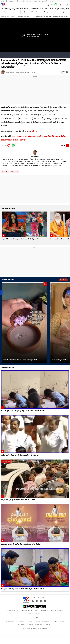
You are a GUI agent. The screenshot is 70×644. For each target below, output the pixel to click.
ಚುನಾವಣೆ (30, 12)
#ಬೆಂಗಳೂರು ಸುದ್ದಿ (40, 12)
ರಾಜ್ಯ (13, 9)
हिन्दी (7, 1)
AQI (52, 5)
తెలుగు (12, 1)
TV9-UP (51, 1)
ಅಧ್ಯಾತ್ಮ (57, 9)
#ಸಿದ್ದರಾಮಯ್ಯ (7, 12)
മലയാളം (41, 1)
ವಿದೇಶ (46, 9)
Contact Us (10, 611)
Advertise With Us (27, 611)
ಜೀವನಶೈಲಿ (54, 12)
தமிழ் (36, 1)
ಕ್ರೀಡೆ (48, 12)
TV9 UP (31, 625)
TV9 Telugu (28, 621)
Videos (13, 16)
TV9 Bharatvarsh (10, 621)
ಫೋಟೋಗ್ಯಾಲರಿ (34, 9)
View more (64, 280)
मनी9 (46, 1)
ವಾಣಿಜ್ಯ (62, 9)
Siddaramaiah (15, 172)
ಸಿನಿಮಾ (26, 9)
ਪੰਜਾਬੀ (31, 1)
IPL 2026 (20, 9)
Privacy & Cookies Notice (41, 611)
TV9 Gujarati (45, 621)
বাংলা (27, 1)
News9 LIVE (38, 625)
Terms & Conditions (57, 611)
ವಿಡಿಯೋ (17, 12)
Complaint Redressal (34, 614)
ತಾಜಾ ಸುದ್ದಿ (7, 9)
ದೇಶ (42, 9)
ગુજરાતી (22, 1)
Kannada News (5, 16)
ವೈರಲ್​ (52, 9)
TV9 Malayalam (23, 625)
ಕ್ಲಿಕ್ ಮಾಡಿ (33, 131)
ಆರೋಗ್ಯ (62, 12)
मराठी (17, 1)
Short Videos (8, 280)
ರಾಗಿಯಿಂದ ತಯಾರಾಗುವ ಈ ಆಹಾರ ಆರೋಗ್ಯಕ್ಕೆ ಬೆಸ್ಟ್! (20, 360)
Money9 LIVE (47, 625)
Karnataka (5, 172)
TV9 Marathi (20, 621)
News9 (3, 1)
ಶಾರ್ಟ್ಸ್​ (23, 12)
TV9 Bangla (37, 621)
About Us (17, 611)
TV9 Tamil (62, 621)
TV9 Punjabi (54, 621)
